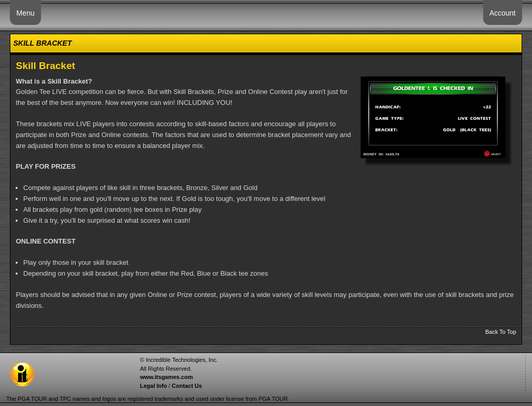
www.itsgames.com (166, 377)
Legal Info (153, 386)
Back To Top (501, 332)
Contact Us (187, 386)
